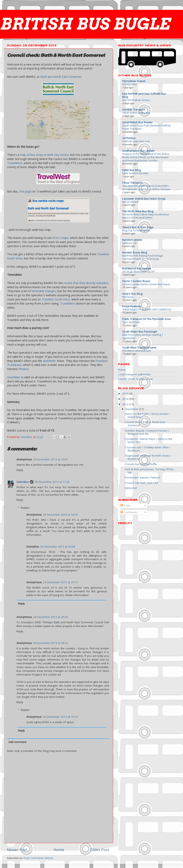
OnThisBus (129, 138)
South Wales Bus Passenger (140, 332)
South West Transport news (139, 348)
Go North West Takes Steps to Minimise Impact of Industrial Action (146, 216)
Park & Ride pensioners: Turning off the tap (149, 471)
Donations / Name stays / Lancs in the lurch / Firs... (149, 440)
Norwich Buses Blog (135, 252)
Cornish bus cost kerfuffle (141, 464)
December (132, 409)
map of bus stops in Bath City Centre (44, 155)
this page (25, 191)
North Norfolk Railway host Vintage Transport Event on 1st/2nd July (143, 257)
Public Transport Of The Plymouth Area (146, 319)
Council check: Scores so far (135, 379)
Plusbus (24, 369)
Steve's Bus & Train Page (138, 227)
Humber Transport (134, 109)
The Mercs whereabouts (137, 351)
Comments (129, 512)
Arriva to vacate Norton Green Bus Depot (146, 284)
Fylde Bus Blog (131, 170)
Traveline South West (56, 299)
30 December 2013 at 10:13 (60, 717)
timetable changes (44, 291)
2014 (126, 399)
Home (59, 850)
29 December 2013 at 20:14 (60, 582)
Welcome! (131, 488)
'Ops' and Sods (131, 322)
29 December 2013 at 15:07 (50, 459)
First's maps (61, 238)
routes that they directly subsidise (86, 283)
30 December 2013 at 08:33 (50, 643)
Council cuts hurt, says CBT (141, 483)
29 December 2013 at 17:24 (52, 482)
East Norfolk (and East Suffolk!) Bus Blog (144, 95)
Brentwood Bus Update (137, 268)
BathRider (49, 361)
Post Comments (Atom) (38, 858)
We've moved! (130, 202)
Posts (125, 505)
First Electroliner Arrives (136, 100)
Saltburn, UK (129, 243)
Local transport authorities (134, 374)
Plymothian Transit (134, 81)
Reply (20, 470)
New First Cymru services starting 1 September (143, 336)
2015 (126, 393)
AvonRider (14, 377)
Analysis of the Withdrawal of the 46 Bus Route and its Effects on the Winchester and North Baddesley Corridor (146, 157)
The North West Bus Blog (138, 211)
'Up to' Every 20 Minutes (136, 113)
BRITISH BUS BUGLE (85, 24)
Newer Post (17, 850)
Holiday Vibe (129, 84)
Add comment (17, 742)
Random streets (132, 240)
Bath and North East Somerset (61, 77)
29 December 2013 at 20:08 (58, 547)
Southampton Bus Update (138, 151)
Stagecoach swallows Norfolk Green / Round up (148, 457)
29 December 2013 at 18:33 (60, 515)
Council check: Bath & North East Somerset (145, 424)
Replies (25, 508)
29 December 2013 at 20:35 (50, 617)
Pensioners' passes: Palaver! (142, 477)
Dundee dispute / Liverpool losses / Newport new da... (147, 432)
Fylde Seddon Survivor (135, 173)
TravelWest (15, 163)
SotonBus (23, 482)
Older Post (100, 850)
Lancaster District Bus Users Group (144, 199)
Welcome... (129, 297)
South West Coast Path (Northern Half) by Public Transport (146, 127)
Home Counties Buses (136, 281)
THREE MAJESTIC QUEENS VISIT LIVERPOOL (147, 309)
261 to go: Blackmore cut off (138, 272)
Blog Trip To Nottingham (136, 230)
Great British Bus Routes (137, 122)
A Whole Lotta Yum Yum (136, 141)
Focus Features (132, 306)
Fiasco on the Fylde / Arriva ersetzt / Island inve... (147, 415)
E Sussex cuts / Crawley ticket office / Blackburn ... (148, 449)
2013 (126, 404)
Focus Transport (132, 183)
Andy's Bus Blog (132, 294)
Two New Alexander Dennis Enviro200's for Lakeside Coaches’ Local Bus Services (146, 187)
